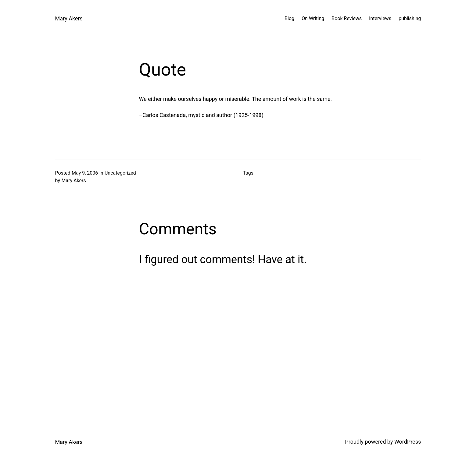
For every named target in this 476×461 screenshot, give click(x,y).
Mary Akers (69, 18)
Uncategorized (120, 173)
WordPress (408, 442)
